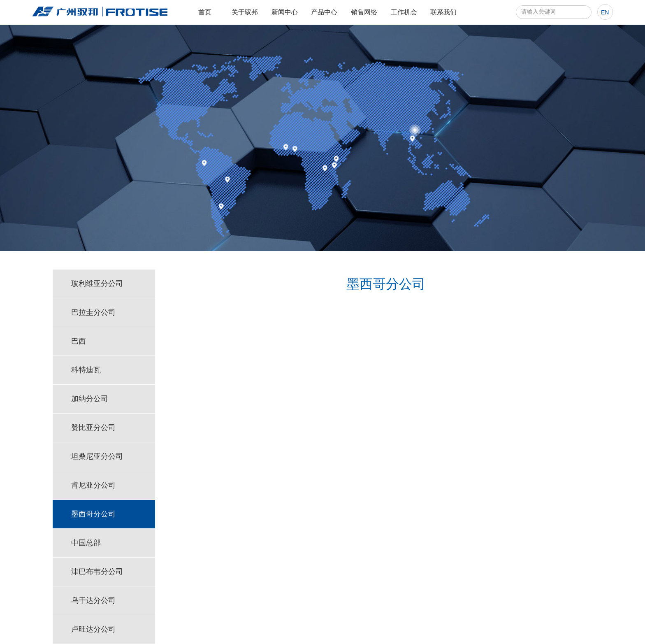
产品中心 (324, 12)
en (605, 12)
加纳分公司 (90, 399)
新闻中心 (285, 12)
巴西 (79, 341)
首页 (205, 12)
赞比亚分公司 (93, 428)
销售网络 (364, 12)
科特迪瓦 (86, 370)
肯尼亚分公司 (93, 485)
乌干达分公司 (93, 600)
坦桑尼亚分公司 (97, 456)
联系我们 (443, 12)
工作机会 (404, 12)
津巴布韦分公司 (97, 572)
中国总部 (86, 543)
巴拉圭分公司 (93, 312)
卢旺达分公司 (93, 629)
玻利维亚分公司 (97, 284)
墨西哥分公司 (93, 514)
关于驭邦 (245, 12)
